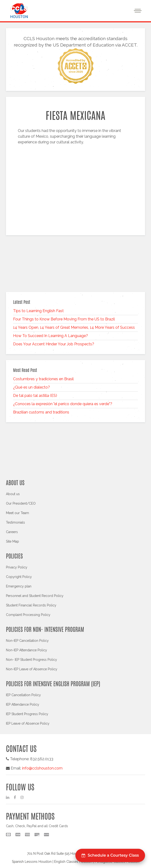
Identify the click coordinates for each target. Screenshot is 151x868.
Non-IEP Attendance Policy (27, 650)
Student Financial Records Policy (31, 605)
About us (13, 494)
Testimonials (15, 522)
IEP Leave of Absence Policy (28, 723)
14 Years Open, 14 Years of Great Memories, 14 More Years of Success (74, 327)
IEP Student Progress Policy (27, 714)
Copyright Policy (19, 577)
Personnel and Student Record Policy (35, 596)
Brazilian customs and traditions (41, 412)
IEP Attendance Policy (23, 704)
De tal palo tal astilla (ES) (35, 396)
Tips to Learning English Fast (38, 311)
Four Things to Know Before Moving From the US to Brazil (64, 319)
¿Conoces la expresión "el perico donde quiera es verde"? (63, 404)
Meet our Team (17, 513)
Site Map (12, 541)
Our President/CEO (21, 503)
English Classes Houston (73, 862)
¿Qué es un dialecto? (32, 387)
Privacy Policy (17, 567)
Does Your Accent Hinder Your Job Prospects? (54, 344)
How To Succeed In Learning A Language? (51, 336)
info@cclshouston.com (42, 768)
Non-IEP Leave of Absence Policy (32, 669)
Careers (12, 532)
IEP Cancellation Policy (23, 695)
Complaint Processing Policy (28, 615)
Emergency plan (19, 586)
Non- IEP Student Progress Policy (32, 660)
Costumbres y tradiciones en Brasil (43, 379)
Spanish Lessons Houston (32, 862)
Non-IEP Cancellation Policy (27, 641)
